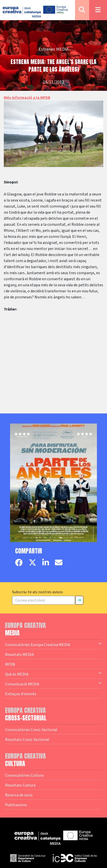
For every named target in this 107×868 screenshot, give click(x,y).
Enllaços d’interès (21, 694)
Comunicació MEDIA (53, 684)
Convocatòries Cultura (24, 775)
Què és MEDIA (53, 674)
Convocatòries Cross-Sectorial (31, 730)
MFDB (10, 664)
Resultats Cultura (20, 785)
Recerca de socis (19, 795)
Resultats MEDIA (20, 654)
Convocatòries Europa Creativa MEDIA (53, 644)
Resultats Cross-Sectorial (27, 739)
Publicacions (16, 805)
